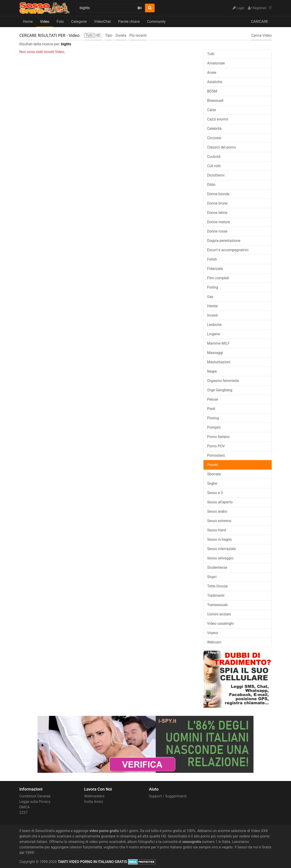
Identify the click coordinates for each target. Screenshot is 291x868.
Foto (60, 22)
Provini (213, 465)
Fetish (212, 259)
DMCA (24, 807)
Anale (212, 73)
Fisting (213, 287)
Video (45, 22)
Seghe (212, 483)
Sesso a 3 (215, 493)
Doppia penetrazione (224, 241)
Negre (212, 371)
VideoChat (103, 22)
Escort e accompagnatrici (228, 250)
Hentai (212, 306)
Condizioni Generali (35, 796)
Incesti (212, 315)
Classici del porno (222, 147)
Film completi (218, 278)
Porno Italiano (218, 437)
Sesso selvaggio (220, 558)
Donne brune (217, 203)
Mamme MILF (218, 343)
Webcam (214, 642)
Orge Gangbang (220, 390)
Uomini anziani (219, 614)
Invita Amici (94, 802)
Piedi (211, 409)
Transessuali (217, 605)
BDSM (212, 91)
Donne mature (218, 222)
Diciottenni (216, 175)
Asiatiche (215, 82)
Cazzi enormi (218, 119)
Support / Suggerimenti (168, 796)
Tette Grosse (217, 586)
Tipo (109, 35)
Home (28, 22)
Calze (212, 110)
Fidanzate (215, 269)
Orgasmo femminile (223, 381)
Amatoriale (216, 63)
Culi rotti (214, 166)
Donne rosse (217, 231)
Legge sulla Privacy (35, 802)
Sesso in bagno (220, 539)
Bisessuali (215, 101)
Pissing (213, 418)
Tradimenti (216, 595)
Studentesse (217, 567)
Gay (210, 297)
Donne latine (217, 213)
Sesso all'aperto (220, 502)
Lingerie (214, 334)
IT (270, 8)
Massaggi (215, 353)
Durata (121, 35)
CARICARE (260, 22)
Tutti (211, 54)
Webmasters (94, 796)
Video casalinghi (220, 623)
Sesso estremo (219, 521)
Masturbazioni (219, 362)
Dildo (211, 185)
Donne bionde (218, 194)
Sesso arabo (217, 511)
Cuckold (214, 157)
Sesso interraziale (221, 549)
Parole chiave (129, 22)
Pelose (213, 399)
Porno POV (216, 446)
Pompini (214, 427)
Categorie (79, 22)
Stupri (212, 577)
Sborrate (214, 474)
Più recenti (138, 35)
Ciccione (214, 138)
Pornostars (216, 455)
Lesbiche (214, 325)
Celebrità (214, 129)
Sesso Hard (216, 530)
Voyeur (213, 633)
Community (156, 22)
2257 (23, 813)
